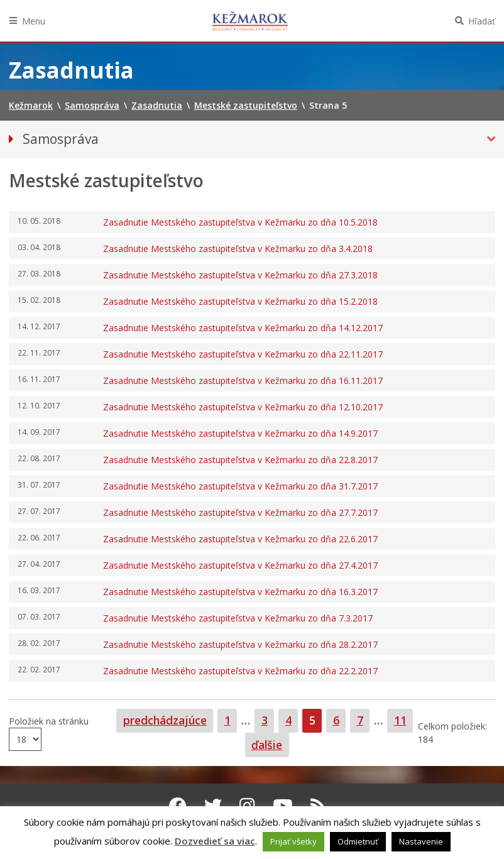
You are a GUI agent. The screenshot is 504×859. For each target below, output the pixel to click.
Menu (34, 21)
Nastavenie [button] (421, 841)
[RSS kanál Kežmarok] (318, 806)
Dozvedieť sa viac (215, 841)
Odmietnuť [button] (358, 841)
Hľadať (482, 21)
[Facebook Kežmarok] (178, 806)
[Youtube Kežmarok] (283, 806)
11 (403, 720)
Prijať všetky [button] (293, 841)
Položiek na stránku (49, 721)
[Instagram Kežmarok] (247, 806)
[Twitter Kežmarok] (213, 806)
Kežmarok (250, 21)
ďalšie (267, 745)
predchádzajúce (165, 720)
